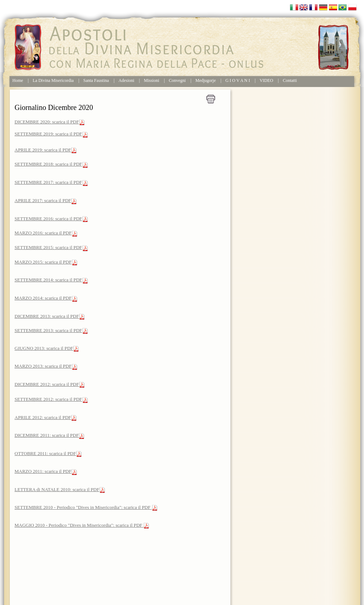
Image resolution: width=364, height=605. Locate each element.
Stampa (211, 99)
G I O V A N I (238, 80)
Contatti (290, 80)
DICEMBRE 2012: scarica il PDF (47, 384)
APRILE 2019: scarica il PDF (43, 150)
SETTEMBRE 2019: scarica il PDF (48, 134)
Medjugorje (206, 80)
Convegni (177, 80)
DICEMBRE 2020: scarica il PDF (47, 122)
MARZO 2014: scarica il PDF (43, 298)
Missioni (151, 80)
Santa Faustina (96, 80)
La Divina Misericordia (53, 80)
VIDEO (266, 80)
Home (18, 80)
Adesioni (126, 80)
